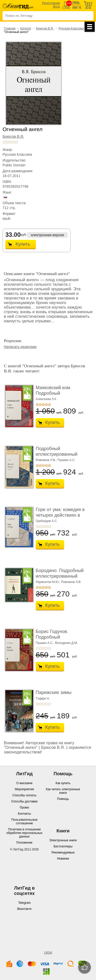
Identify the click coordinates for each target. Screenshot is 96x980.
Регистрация (51, 3)
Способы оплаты (24, 795)
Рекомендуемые (63, 852)
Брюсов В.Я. (45, 28)
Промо (24, 808)
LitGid (48, 953)
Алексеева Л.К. (46, 399)
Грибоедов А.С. (47, 521)
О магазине (24, 783)
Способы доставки (24, 801)
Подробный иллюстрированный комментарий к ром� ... (61, 454)
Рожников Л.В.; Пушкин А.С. (56, 460)
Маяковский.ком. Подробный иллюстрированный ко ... (59, 396)
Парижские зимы (54, 692)
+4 (13, 142)
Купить (23, 244)
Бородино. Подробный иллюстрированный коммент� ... (60, 576)
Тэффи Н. (43, 699)
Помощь (63, 799)
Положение (24, 843)
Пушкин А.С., (45, 643)
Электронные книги (63, 840)
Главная (10, 28)
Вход (56, 7)
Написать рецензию (20, 347)
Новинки (63, 859)
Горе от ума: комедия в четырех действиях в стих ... (60, 515)
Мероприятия (24, 789)
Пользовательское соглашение (25, 821)
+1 (4, 142)
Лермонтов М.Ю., (48, 582)
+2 (7, 142)
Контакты (24, 814)
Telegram (24, 903)
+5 (16, 142)
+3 (10, 142)
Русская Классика (71, 28)
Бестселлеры (63, 846)
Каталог (26, 28)
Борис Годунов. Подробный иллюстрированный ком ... (61, 640)
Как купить (63, 783)
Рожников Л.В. (71, 582)
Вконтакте (24, 909)
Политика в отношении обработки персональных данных (24, 833)
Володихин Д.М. (66, 643)
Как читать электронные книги (63, 791)
